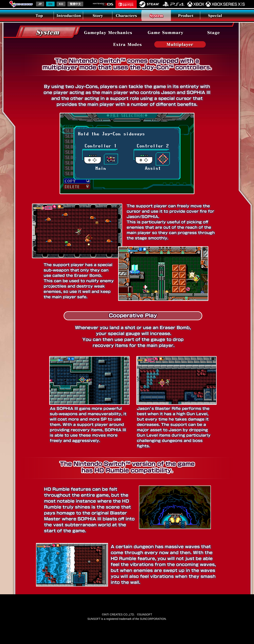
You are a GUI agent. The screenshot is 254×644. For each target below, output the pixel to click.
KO (61, 4)
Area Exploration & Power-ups (166, 32)
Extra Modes (128, 44)
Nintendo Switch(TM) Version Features (180, 44)
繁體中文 (75, 4)
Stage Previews (214, 32)
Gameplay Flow (108, 32)
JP (40, 4)
